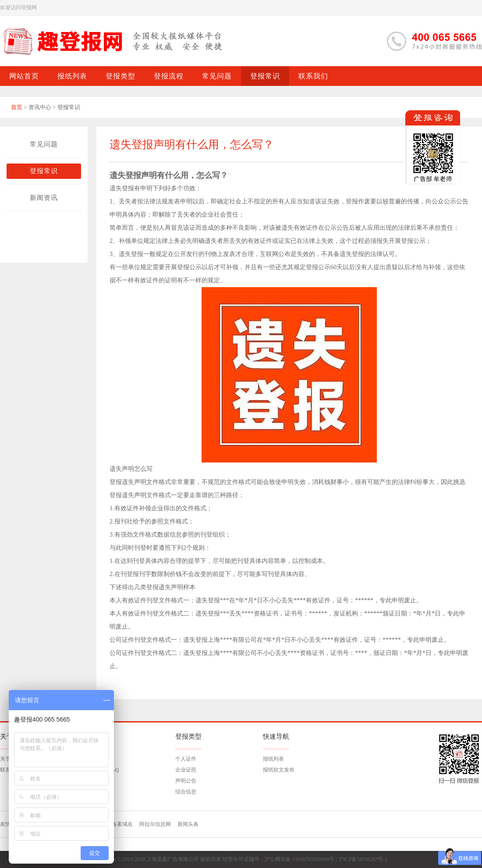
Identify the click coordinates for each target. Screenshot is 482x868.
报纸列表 (273, 759)
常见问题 (44, 144)
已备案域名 (120, 824)
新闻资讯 (44, 198)
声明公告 (186, 781)
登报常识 (44, 171)
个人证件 (186, 759)
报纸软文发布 (279, 770)
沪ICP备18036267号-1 (363, 859)
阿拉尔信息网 (155, 824)
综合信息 (186, 792)
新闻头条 (188, 824)
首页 (17, 107)
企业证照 (186, 770)
